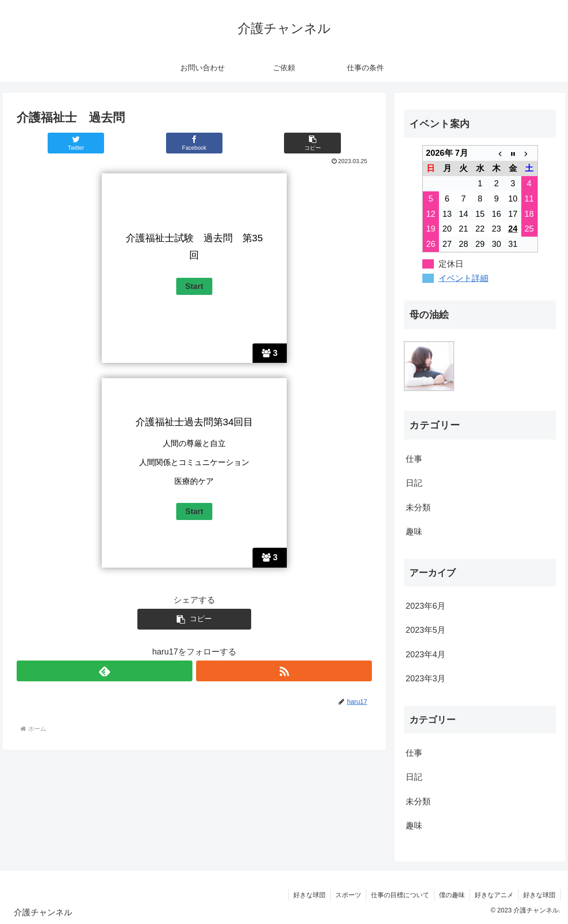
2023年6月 (426, 606)
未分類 (418, 508)
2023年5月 (426, 630)
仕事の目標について (400, 895)
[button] (312, 143)
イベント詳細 (463, 278)
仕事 (414, 459)
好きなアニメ (494, 895)
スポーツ (348, 895)
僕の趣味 (452, 895)
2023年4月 (426, 655)
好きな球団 (309, 895)
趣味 (414, 532)
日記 (414, 483)
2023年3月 (426, 679)
